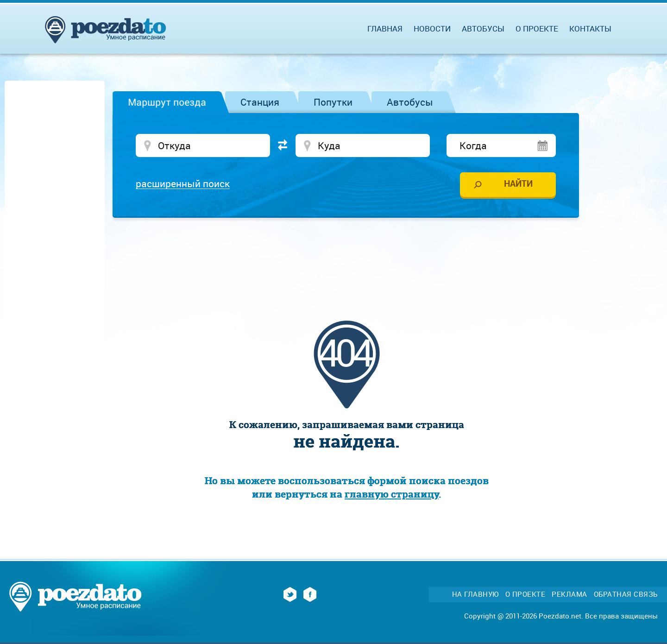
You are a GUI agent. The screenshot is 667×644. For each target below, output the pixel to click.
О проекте (537, 28)
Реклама (569, 594)
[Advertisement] (346, 253)
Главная (385, 28)
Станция (260, 102)
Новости (432, 28)
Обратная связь (626, 594)
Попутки (333, 102)
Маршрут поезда (167, 102)
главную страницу (392, 494)
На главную (475, 594)
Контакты (590, 28)
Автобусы (410, 102)
